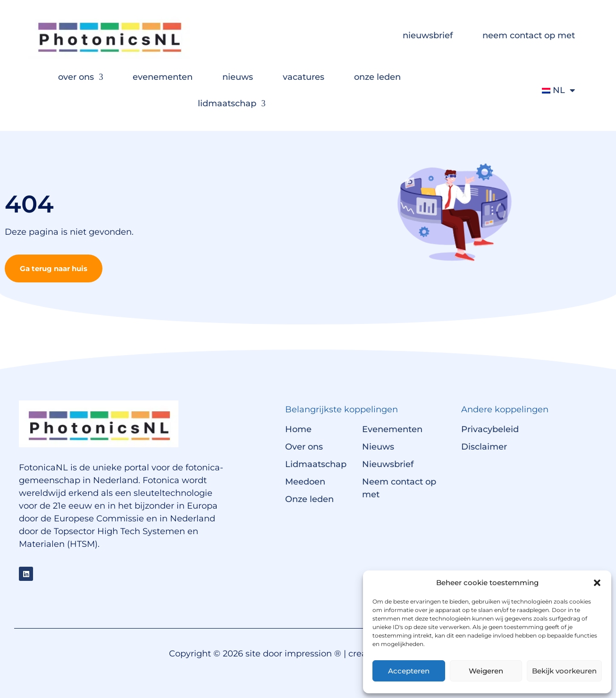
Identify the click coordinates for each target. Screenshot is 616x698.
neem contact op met (529, 35)
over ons (80, 77)
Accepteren (409, 671)
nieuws (238, 77)
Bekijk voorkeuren (564, 671)
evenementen (163, 77)
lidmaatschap (232, 103)
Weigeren (486, 671)
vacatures (304, 77)
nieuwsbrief (428, 35)
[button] (597, 583)
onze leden (377, 77)
